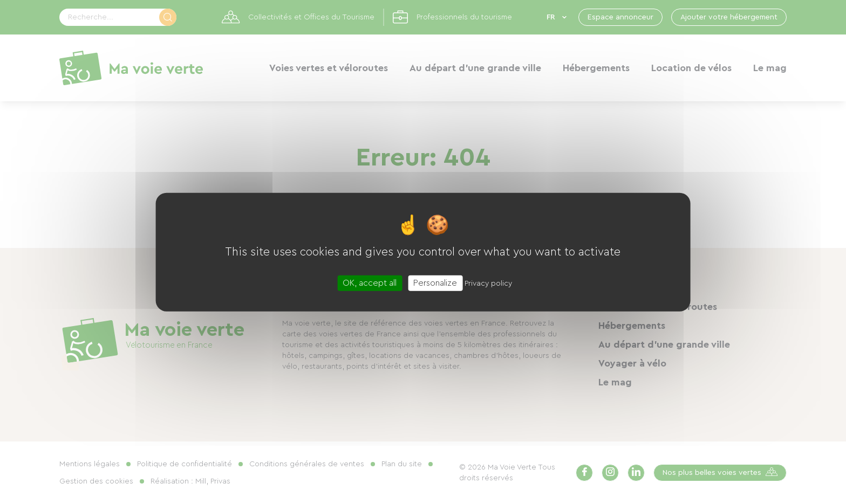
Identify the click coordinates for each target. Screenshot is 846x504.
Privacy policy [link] (488, 284)
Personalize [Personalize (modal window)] (435, 283)
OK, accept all (370, 283)
